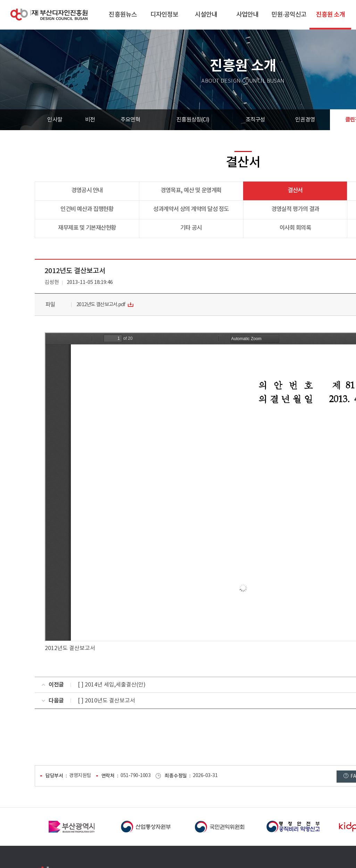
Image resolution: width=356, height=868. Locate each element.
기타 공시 (191, 228)
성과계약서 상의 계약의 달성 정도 (191, 209)
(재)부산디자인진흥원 (49, 15)
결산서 (295, 191)
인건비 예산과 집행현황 (87, 209)
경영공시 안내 (87, 191)
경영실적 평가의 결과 (295, 209)
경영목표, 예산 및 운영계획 (191, 191)
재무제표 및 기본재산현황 (87, 228)
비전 (90, 120)
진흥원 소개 (331, 15)
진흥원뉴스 (123, 15)
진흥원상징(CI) (193, 120)
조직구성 (255, 120)
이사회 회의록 (295, 228)
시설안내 (206, 15)
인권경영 (305, 120)
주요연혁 (130, 120)
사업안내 (247, 15)
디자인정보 (164, 15)
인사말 (55, 120)
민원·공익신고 (289, 15)
